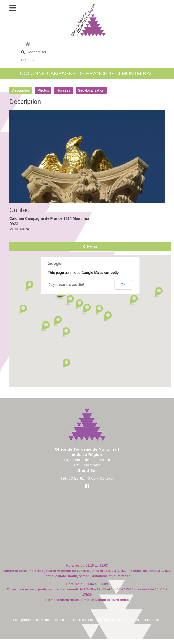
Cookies (116, 620)
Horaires (64, 90)
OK (123, 285)
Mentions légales (53, 620)
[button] (69, 300)
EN (32, 60)
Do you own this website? (67, 285)
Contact (107, 478)
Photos (43, 90)
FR (24, 60)
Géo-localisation (91, 90)
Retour (90, 246)
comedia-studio (149, 620)
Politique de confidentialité (88, 620)
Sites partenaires (25, 620)
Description (21, 90)
